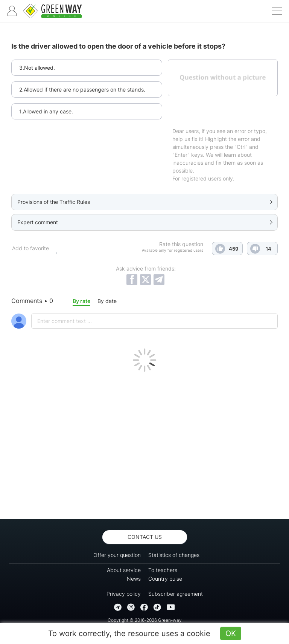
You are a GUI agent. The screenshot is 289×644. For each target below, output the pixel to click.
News (134, 579)
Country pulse (165, 579)
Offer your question (117, 555)
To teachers (163, 570)
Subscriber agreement (176, 594)
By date (107, 301)
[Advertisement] (144, 444)
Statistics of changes (174, 555)
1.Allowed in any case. (46, 111)
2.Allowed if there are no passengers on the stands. (82, 89)
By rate (81, 301)
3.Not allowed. (37, 68)
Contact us (145, 537)
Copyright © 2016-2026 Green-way (145, 620)
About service (124, 570)
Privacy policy (124, 594)
